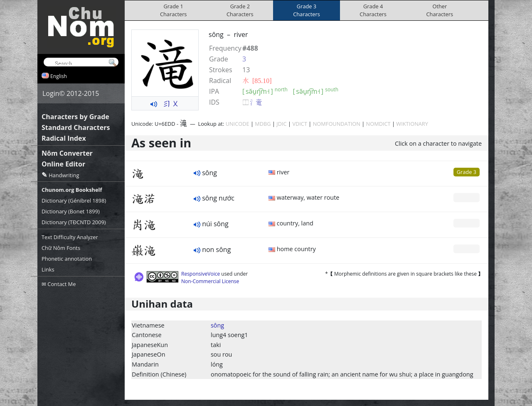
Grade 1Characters (174, 10)
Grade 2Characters (240, 10)
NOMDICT (378, 124)
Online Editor (63, 164)
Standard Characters (76, 127)
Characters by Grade (75, 117)
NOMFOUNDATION (337, 124)
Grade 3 (467, 172)
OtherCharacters (440, 10)
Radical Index (64, 138)
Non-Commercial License (210, 281)
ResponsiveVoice (201, 274)
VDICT (300, 124)
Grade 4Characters (373, 10)
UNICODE (238, 124)
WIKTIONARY (412, 124)
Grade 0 (467, 197)
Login (51, 93)
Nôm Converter (67, 153)
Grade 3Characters (307, 10)
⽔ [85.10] (257, 81)
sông (217, 325)
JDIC (281, 124)
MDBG (263, 124)
